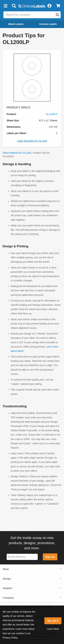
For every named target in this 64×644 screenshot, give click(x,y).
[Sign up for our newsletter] (22, 557)
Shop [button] (6, 569)
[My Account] (49, 6)
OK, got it (53, 621)
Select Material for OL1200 (17, 153)
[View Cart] (58, 6)
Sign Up (50, 557)
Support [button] (7, 588)
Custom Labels (48, 24)
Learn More (53, 629)
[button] (5, 6)
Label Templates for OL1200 (32, 141)
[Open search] (58, 15)
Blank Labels (16, 24)
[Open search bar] (14, 6)
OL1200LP (52, 114)
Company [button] (8, 598)
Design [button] (7, 579)
